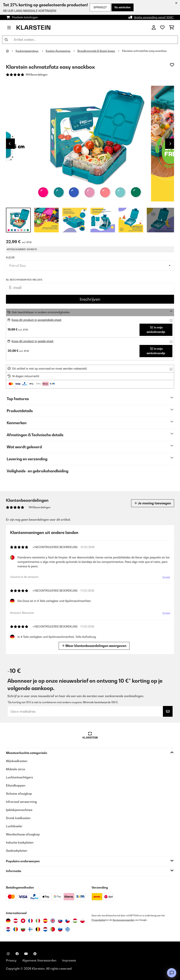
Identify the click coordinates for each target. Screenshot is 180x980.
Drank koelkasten (18, 818)
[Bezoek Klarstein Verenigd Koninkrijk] (53, 921)
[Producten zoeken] (90, 40)
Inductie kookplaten (20, 842)
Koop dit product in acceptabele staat (37, 320)
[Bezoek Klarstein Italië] (38, 921)
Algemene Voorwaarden (39, 960)
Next (170, 144)
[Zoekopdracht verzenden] (6, 40)
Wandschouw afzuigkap (23, 834)
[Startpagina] (11, 51)
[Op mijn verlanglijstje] (172, 65)
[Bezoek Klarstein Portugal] (53, 929)
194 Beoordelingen (37, 75)
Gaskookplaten (17, 851)
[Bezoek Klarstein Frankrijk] (30, 921)
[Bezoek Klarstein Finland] (30, 929)
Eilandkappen (16, 785)
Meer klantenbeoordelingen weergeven (94, 646)
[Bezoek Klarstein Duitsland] (8, 921)
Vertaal (166, 577)
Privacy (11, 960)
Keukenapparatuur (27, 51)
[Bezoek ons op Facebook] (17, 954)
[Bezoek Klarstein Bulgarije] (23, 929)
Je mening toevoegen (153, 503)
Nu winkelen (123, 7)
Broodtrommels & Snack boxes (96, 51)
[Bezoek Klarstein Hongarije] (75, 921)
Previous (10, 144)
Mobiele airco (16, 769)
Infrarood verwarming (21, 802)
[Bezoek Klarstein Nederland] (45, 929)
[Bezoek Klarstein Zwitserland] (23, 921)
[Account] (154, 28)
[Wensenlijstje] (162, 28)
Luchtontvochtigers (19, 777)
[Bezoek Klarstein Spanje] (45, 921)
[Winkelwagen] (172, 28)
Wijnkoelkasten (17, 761)
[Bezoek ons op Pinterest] (35, 954)
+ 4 (160, 220)
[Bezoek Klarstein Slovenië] (60, 929)
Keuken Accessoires (58, 51)
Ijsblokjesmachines (19, 810)
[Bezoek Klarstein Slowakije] (60, 921)
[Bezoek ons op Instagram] (8, 954)
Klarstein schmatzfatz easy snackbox (144, 51)
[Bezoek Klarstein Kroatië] (8, 929)
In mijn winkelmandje (156, 330)
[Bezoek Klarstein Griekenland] (68, 929)
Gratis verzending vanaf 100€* (154, 17)
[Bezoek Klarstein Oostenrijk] (16, 921)
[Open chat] (172, 973)
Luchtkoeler (14, 826)
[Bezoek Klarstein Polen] (82, 921)
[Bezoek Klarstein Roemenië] (16, 929)
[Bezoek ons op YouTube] (26, 954)
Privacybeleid (99, 920)
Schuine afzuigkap (19, 794)
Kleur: (10, 258)
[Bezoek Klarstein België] (38, 929)
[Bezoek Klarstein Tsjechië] (68, 921)
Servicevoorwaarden (124, 920)
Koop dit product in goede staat (33, 341)
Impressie (69, 960)
